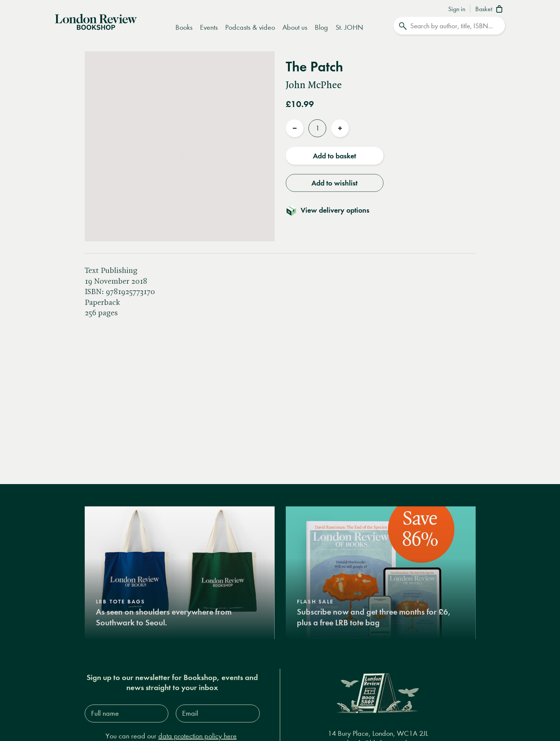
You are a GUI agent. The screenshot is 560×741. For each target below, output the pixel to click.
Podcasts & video (250, 27)
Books (184, 27)
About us (295, 27)
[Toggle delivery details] (332, 210)
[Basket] (490, 10)
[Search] (449, 26)
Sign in (457, 9)
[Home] (96, 21)
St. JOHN (349, 27)
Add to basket (334, 156)
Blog (321, 27)
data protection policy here (198, 736)
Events (209, 27)
